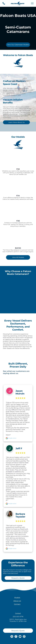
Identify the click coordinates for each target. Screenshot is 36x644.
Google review (11, 438)
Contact (18, 613)
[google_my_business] (12, 637)
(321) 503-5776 (18, 617)
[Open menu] (32, 3)
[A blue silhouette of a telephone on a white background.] (4, 4)
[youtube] (20, 637)
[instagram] (24, 637)
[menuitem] (17, 598)
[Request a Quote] (18, 631)
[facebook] (16, 637)
